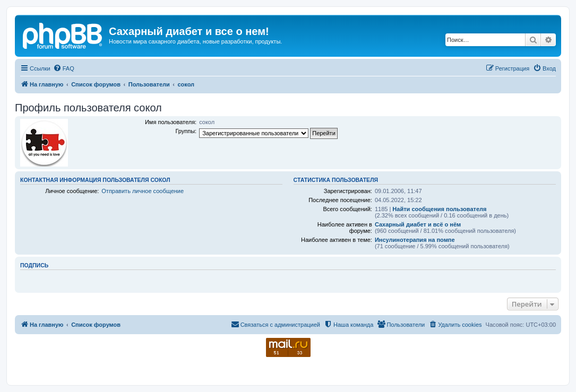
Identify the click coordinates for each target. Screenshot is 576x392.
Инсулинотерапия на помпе (415, 240)
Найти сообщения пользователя (439, 209)
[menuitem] (64, 68)
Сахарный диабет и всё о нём (418, 224)
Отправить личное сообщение (143, 191)
